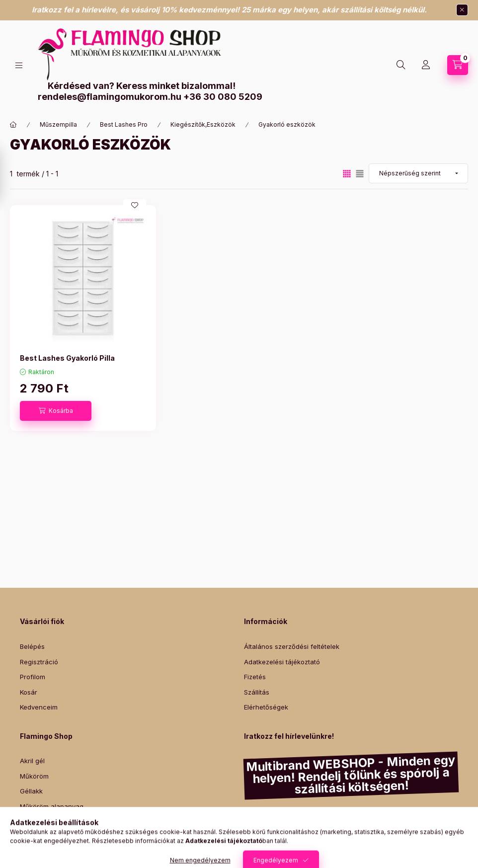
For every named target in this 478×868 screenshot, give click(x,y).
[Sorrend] (418, 173)
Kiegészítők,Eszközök (203, 124)
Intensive (353, 841)
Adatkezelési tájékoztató (282, 662)
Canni (397, 818)
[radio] (360, 174)
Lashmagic (372, 833)
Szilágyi (385, 841)
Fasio (352, 826)
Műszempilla (58, 124)
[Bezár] (462, 10)
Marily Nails (277, 826)
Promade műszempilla (54, 821)
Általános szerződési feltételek (292, 646)
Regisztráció (39, 662)
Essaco (306, 818)
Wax (27, 837)
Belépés (32, 646)
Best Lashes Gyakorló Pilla (67, 358)
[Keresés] (401, 65)
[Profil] (426, 65)
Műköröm (34, 776)
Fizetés (255, 677)
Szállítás (257, 692)
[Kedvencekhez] (135, 205)
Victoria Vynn (282, 833)
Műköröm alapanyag (52, 806)
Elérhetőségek (266, 707)
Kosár (29, 692)
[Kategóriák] (19, 65)
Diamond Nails (267, 818)
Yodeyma (318, 841)
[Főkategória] (13, 125)
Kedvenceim (39, 707)
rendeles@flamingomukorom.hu (110, 97)
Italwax (442, 841)
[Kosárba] (56, 411)
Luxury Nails (425, 826)
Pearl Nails (383, 826)
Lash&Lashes (416, 833)
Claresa (336, 818)
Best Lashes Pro (124, 124)
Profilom (33, 677)
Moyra (448, 818)
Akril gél (32, 761)
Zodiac (414, 841)
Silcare (423, 818)
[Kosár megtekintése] (458, 65)
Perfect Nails (329, 833)
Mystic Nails (319, 826)
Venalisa (368, 818)
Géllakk (31, 791)
